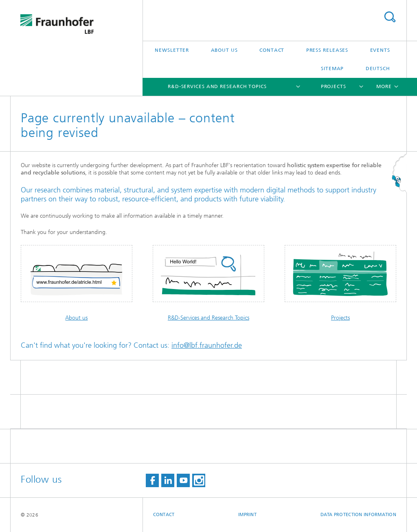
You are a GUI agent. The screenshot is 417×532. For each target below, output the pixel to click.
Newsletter (172, 50)
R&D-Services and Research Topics (217, 86)
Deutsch (378, 68)
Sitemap (332, 68)
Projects (334, 86)
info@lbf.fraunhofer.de (207, 345)
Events (380, 50)
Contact (272, 50)
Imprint (247, 515)
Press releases (327, 50)
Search (390, 17)
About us (224, 50)
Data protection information (358, 515)
